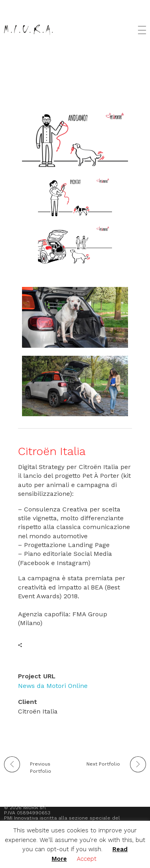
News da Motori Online (53, 686)
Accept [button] (87, 859)
